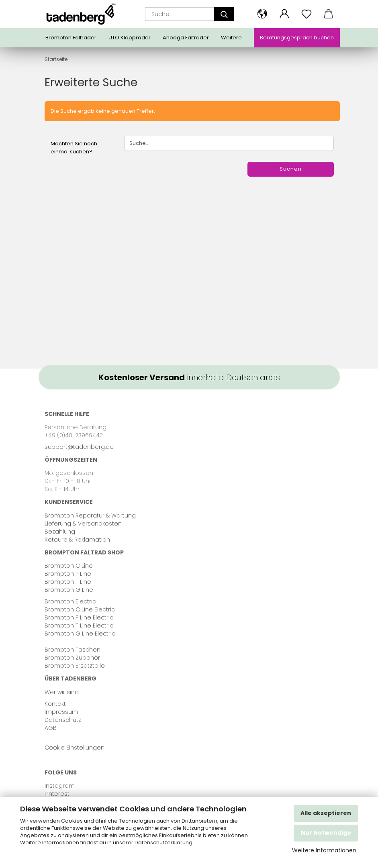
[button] (263, 14)
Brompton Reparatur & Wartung (90, 516)
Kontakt (55, 704)
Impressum (61, 712)
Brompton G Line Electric (80, 634)
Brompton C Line (69, 566)
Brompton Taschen (73, 650)
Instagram (60, 786)
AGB (51, 728)
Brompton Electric (70, 601)
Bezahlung (60, 532)
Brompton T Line (68, 582)
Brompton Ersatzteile (75, 666)
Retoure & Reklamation (77, 540)
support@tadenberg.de (79, 447)
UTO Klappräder (130, 38)
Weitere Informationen (324, 850)
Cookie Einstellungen (75, 748)
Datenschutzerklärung (163, 843)
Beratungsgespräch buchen (297, 38)
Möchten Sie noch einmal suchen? (74, 148)
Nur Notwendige (326, 833)
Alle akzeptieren (326, 813)
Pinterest (57, 794)
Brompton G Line (69, 590)
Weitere (231, 38)
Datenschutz (63, 720)
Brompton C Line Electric (80, 609)
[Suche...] (224, 14)
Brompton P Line (68, 574)
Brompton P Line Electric (79, 617)
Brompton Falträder (71, 38)
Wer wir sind (62, 692)
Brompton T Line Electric (79, 626)
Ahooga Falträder (186, 38)
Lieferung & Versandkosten (83, 524)
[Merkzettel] (307, 14)
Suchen (291, 169)
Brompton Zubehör (72, 658)
